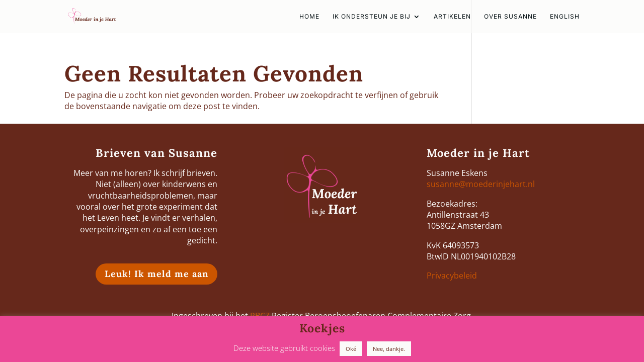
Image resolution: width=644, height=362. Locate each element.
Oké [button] (351, 349)
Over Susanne (510, 17)
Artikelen (452, 17)
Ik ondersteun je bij (372, 17)
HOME (309, 17)
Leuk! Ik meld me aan (156, 274)
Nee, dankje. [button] (389, 349)
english (565, 17)
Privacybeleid (452, 276)
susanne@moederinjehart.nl (481, 184)
